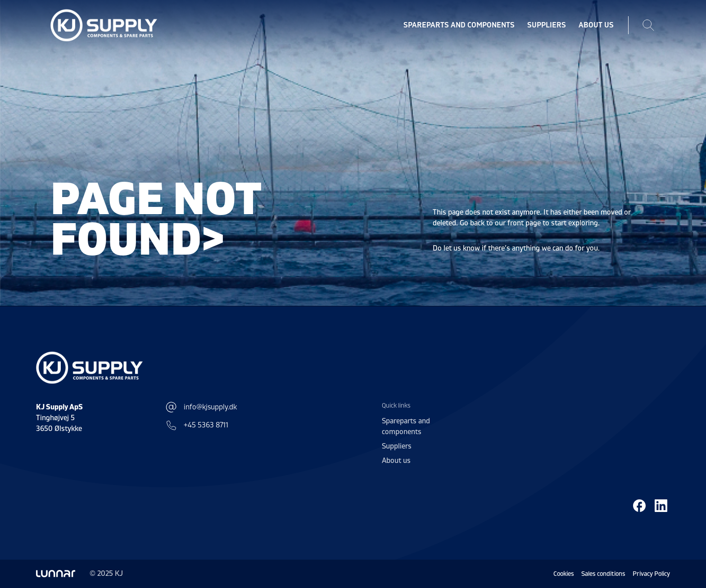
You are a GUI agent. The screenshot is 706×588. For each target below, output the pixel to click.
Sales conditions (603, 574)
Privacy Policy (651, 574)
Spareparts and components (459, 25)
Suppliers (547, 25)
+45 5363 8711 (197, 425)
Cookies (564, 574)
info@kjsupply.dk (201, 407)
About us (596, 25)
